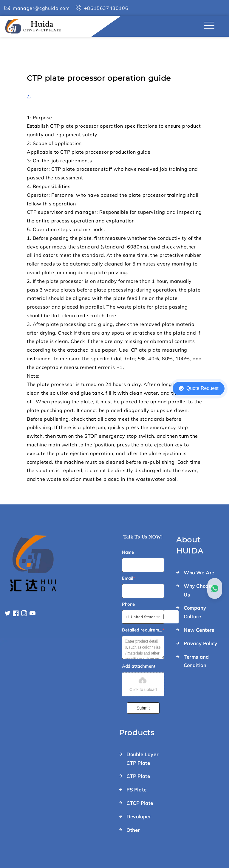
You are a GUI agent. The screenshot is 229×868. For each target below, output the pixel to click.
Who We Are (199, 573)
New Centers (199, 630)
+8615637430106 (106, 8)
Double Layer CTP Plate (142, 759)
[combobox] (143, 617)
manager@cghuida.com (41, 8)
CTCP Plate (140, 803)
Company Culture (195, 612)
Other (133, 830)
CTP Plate (138, 776)
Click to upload (143, 684)
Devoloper (139, 817)
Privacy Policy (200, 643)
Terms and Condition (196, 661)
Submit (143, 708)
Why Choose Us (199, 590)
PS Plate (137, 790)
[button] (30, 97)
